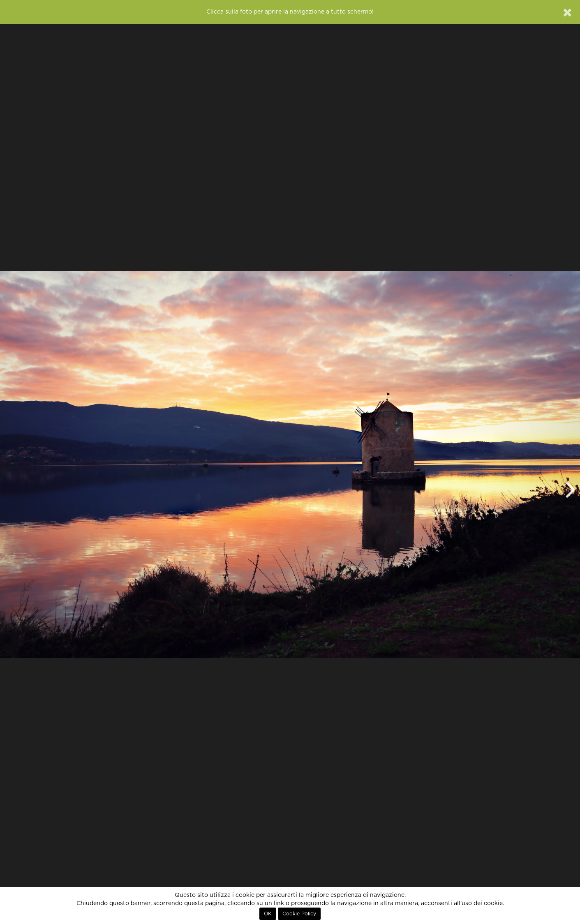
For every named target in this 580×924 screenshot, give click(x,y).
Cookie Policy (299, 914)
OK (268, 914)
